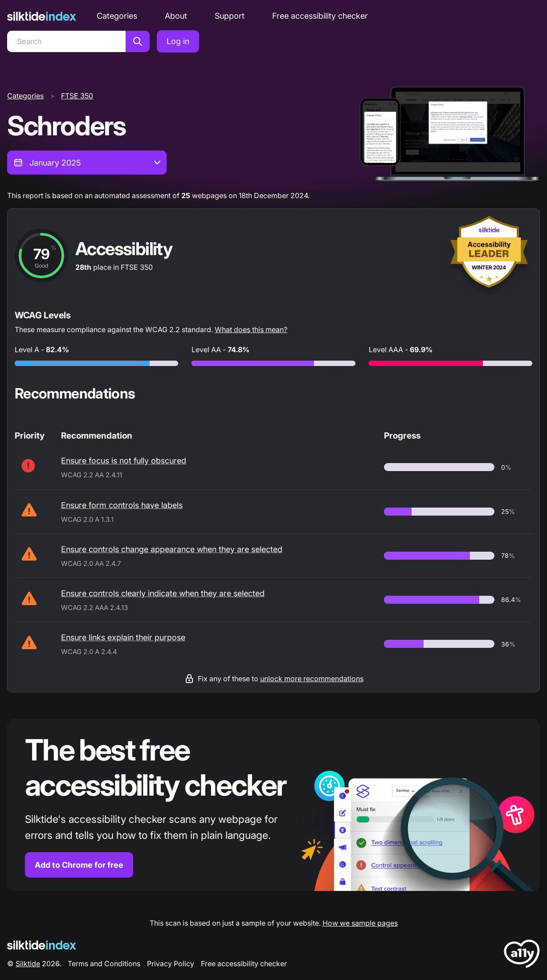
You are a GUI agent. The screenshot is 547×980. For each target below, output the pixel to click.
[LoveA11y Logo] (522, 955)
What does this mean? (251, 329)
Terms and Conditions (104, 964)
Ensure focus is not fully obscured (124, 461)
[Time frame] (87, 163)
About (176, 16)
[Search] (66, 41)
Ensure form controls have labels (122, 505)
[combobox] (87, 163)
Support (230, 16)
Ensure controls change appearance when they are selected (172, 549)
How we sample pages (360, 923)
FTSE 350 (77, 96)
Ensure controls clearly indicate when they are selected (163, 593)
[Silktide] (42, 16)
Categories (117, 16)
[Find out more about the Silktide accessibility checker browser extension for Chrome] (273, 805)
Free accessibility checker (320, 16)
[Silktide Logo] (42, 945)
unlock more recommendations (312, 679)
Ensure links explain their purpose (123, 637)
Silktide (28, 964)
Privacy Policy (171, 964)
